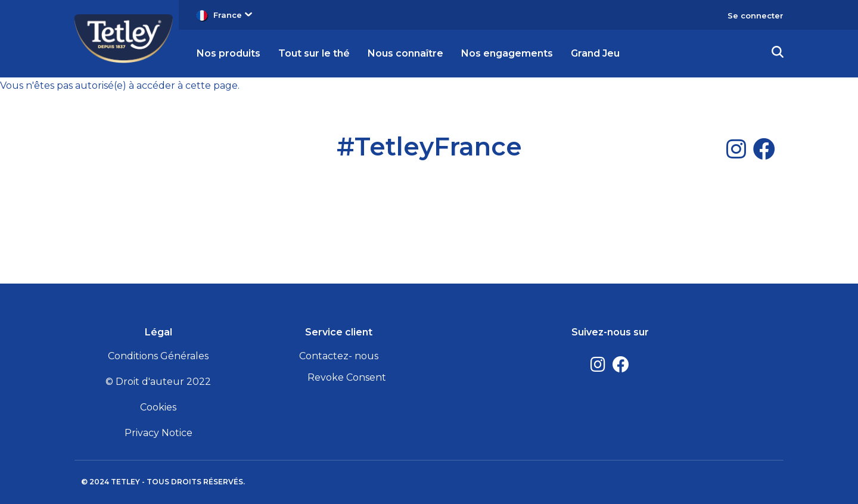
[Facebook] (764, 149)
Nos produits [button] (229, 53)
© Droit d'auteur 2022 (158, 382)
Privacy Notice (158, 433)
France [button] (233, 15)
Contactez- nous (339, 356)
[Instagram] (736, 149)
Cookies (158, 407)
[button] (778, 54)
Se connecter (756, 15)
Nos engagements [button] (507, 53)
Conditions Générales (158, 356)
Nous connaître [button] (405, 53)
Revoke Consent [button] (347, 377)
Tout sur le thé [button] (314, 53)
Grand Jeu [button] (595, 53)
